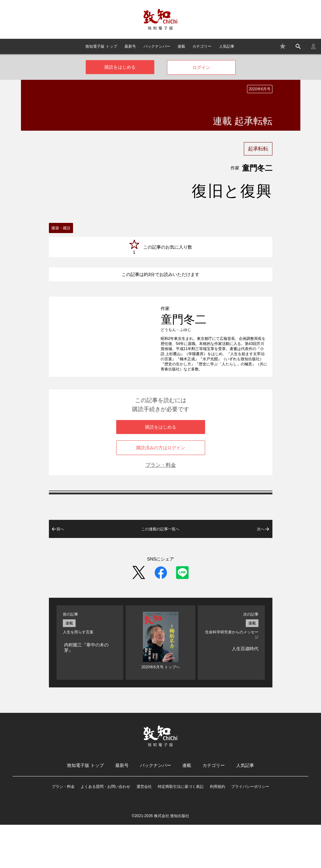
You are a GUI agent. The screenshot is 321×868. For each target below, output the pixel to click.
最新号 (130, 46)
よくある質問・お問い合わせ (105, 830)
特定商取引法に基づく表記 (181, 830)
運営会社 (144, 830)
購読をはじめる (120, 67)
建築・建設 (61, 228)
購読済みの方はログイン (161, 491)
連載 (181, 46)
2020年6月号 (260, 89)
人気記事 (227, 46)
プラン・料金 (161, 508)
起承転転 (258, 149)
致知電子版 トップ (101, 46)
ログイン (201, 67)
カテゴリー (202, 46)
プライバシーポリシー (250, 830)
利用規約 (217, 830)
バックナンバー (157, 46)
